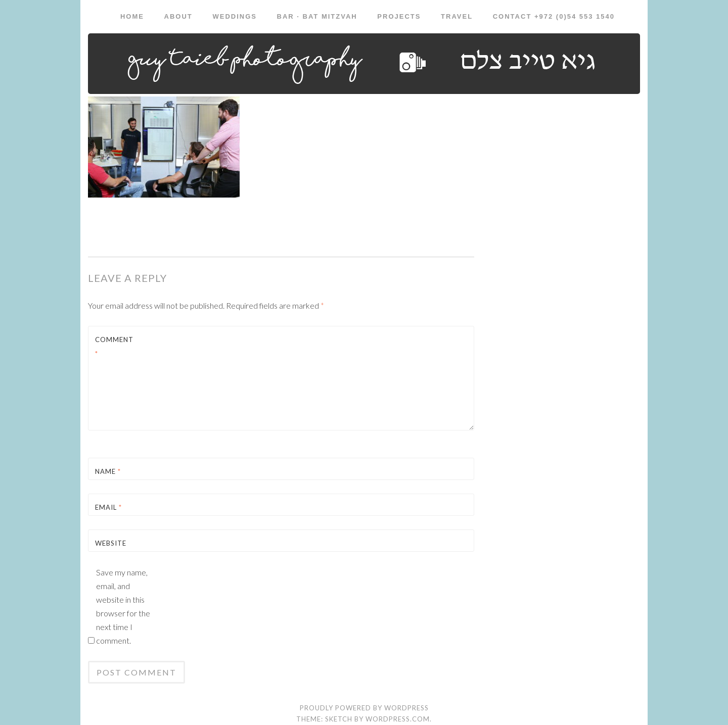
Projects (399, 16)
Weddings (235, 16)
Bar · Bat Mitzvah (317, 16)
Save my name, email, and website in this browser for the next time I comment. (123, 606)
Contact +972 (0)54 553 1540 (554, 16)
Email (108, 507)
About (178, 16)
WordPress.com (398, 719)
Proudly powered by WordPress (364, 708)
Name (108, 471)
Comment (114, 346)
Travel (457, 16)
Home (132, 16)
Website (111, 543)
